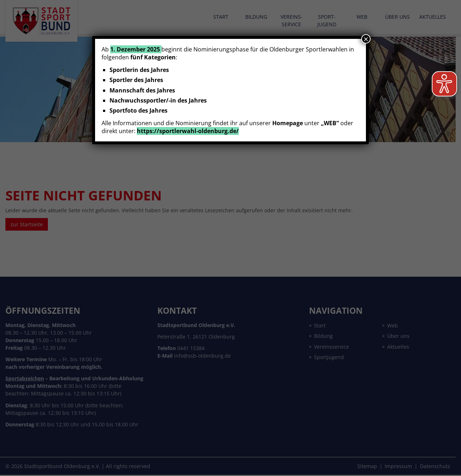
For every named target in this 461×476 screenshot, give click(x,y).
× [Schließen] (366, 39)
